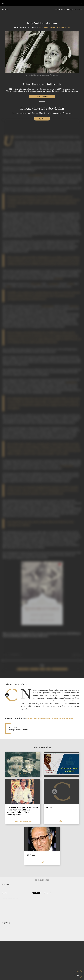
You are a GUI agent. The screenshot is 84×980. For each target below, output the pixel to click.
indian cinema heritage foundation (69, 10)
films (61, 821)
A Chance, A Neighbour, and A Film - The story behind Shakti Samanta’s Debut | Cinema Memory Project (23, 811)
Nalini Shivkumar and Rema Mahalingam (54, 27)
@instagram (6, 884)
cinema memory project (23, 821)
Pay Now (42, 119)
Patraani (49, 808)
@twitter (5, 893)
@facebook (47, 893)
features (5, 10)
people (42, 862)
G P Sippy (31, 855)
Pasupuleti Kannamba (19, 730)
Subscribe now (42, 96)
